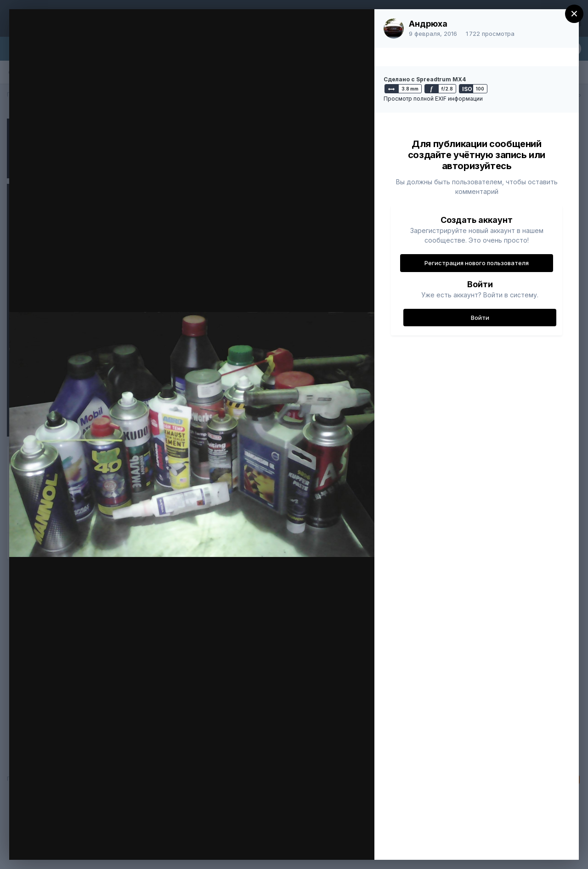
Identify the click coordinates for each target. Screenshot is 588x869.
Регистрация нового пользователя (477, 263)
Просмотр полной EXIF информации (433, 99)
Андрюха (428, 24)
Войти (480, 318)
